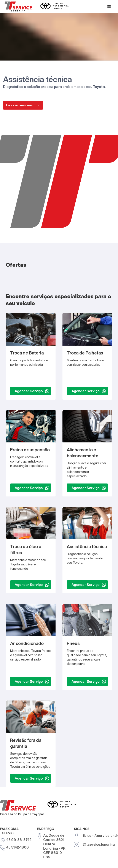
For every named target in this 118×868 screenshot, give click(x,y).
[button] (109, 6)
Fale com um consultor (23, 105)
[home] (36, 6)
